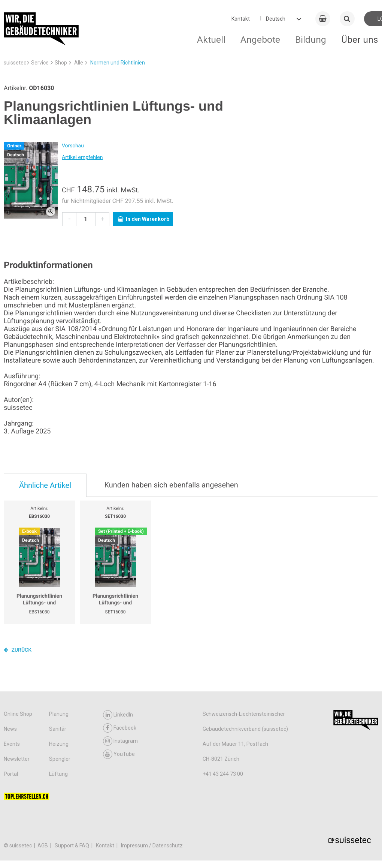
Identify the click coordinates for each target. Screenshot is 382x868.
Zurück (18, 650)
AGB (43, 846)
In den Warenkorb (144, 219)
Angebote (260, 40)
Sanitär (58, 729)
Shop (61, 63)
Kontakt (241, 19)
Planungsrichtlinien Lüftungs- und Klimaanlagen (39, 600)
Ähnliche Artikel (45, 485)
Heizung (59, 744)
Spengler (60, 759)
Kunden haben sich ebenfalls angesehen (171, 485)
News (10, 729)
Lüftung (58, 774)
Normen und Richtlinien (118, 63)
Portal (11, 774)
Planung (59, 714)
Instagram (120, 741)
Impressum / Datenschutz (152, 846)
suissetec (15, 63)
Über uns (360, 40)
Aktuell (211, 40)
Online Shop (18, 714)
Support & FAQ (72, 846)
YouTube (119, 754)
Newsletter (17, 759)
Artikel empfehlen (82, 157)
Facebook (120, 728)
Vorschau (73, 146)
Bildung (311, 40)
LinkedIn (118, 715)
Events (12, 744)
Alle (79, 63)
